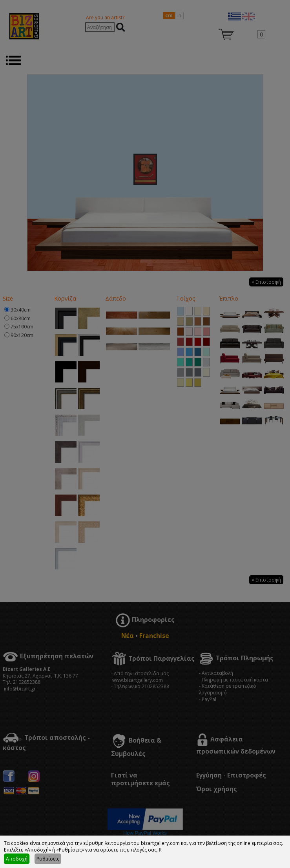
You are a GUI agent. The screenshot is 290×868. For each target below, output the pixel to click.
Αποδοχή (17, 859)
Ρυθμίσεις (48, 859)
